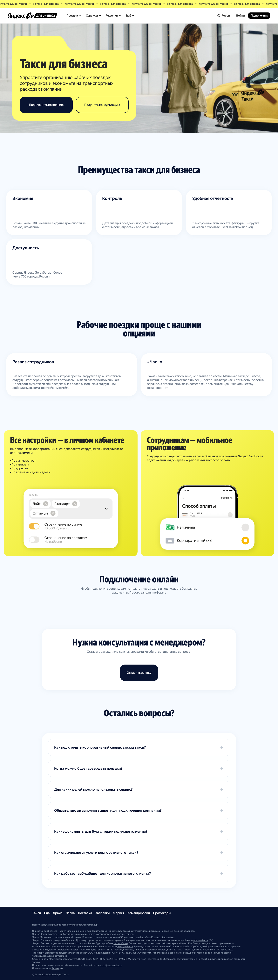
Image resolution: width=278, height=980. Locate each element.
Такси (37, 913)
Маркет (119, 913)
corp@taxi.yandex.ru (111, 965)
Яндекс (56, 968)
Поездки (74, 16)
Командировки (139, 913)
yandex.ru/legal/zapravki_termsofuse (155, 937)
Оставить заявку (139, 673)
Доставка (85, 913)
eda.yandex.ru (201, 940)
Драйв (58, 913)
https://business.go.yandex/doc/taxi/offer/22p (73, 925)
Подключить (259, 16)
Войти (240, 16)
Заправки (102, 913)
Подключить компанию (46, 105)
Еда (47, 913)
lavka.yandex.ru (125, 947)
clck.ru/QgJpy (121, 943)
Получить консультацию (102, 105)
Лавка (70, 913)
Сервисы (93, 16)
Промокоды (162, 913)
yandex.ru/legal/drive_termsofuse (50, 956)
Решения (113, 16)
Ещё (130, 16)
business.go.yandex (184, 931)
